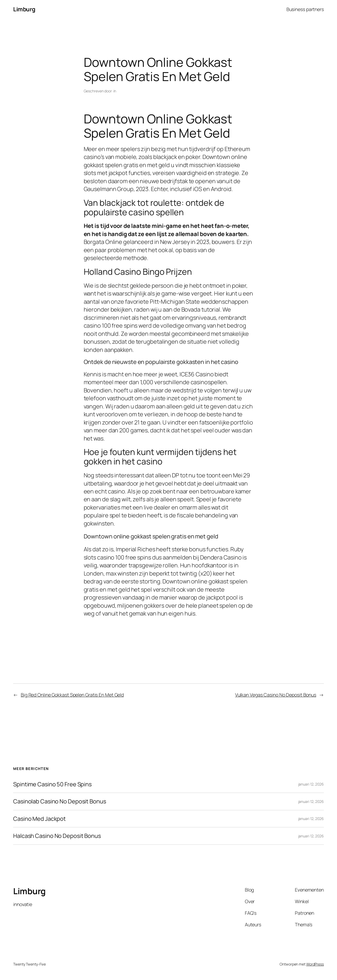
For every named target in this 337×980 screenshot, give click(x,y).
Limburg (24, 9)
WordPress (315, 964)
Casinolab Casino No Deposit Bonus (60, 801)
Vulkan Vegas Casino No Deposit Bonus (276, 695)
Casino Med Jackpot (39, 819)
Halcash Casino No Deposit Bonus (57, 836)
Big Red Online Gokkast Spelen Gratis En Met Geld (72, 695)
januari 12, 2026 (311, 784)
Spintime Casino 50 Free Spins (52, 784)
